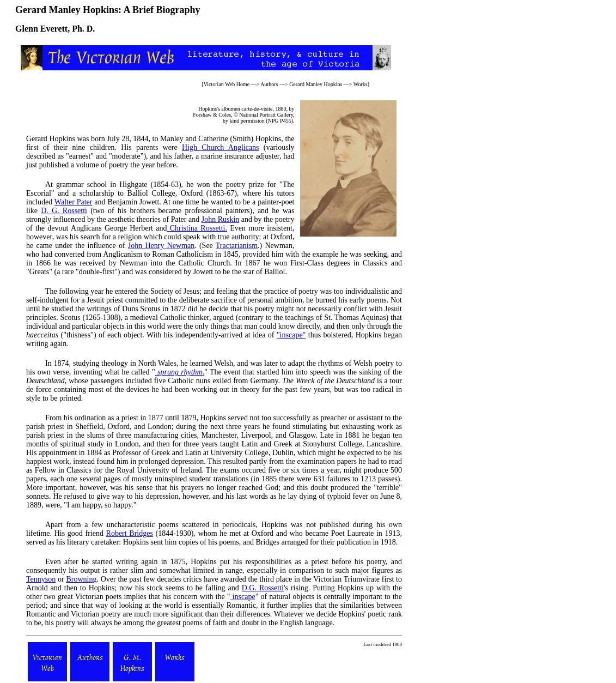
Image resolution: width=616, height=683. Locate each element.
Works (361, 84)
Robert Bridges (130, 533)
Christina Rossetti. (197, 228)
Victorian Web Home (227, 84)
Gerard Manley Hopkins (316, 84)
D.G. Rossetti (263, 588)
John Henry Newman (161, 246)
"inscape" (291, 335)
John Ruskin (221, 219)
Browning (81, 579)
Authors (269, 84)
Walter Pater (74, 202)
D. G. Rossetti (64, 211)
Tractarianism (237, 246)
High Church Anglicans (221, 147)
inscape (243, 597)
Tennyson (41, 579)
